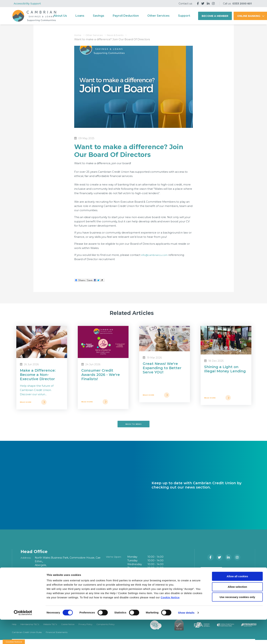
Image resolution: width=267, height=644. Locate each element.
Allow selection (237, 611)
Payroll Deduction (132, 16)
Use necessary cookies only (237, 621)
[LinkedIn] (208, 4)
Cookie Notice (170, 622)
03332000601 (44, 583)
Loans (86, 16)
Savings (105, 16)
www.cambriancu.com (50, 591)
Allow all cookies (237, 601)
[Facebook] (198, 4)
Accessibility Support (27, 4)
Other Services (165, 16)
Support (190, 16)
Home (79, 35)
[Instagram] (213, 4)
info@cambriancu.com (157, 255)
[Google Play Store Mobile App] (237, 574)
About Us (67, 16)
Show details (186, 637)
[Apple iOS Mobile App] (212, 574)
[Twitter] (203, 4)
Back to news (133, 426)
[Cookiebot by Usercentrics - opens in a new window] (23, 637)
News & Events (121, 35)
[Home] (34, 16)
